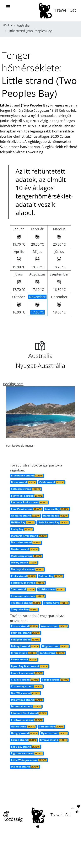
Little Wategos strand (29, 760)
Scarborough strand (28, 583)
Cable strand (52, 482)
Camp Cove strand (27, 673)
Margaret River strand (29, 536)
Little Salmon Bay (53, 522)
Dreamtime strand (27, 700)
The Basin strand (26, 603)
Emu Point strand (26, 509)
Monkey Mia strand (28, 569)
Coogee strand (55, 680)
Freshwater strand (27, 720)
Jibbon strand (24, 740)
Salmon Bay (51, 576)
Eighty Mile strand (27, 496)
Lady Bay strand (26, 747)
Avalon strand (54, 626)
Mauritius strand (26, 542)
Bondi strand (52, 653)
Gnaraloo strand (26, 516)
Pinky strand (24, 576)
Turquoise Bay (25, 609)
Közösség (13, 817)
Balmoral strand (26, 633)
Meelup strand (25, 549)
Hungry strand (25, 733)
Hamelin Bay (56, 516)
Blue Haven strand (27, 476)
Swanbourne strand (28, 596)
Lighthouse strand (27, 753)
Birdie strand (24, 653)
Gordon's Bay (51, 727)
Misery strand (24, 563)
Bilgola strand (55, 646)
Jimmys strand (54, 740)
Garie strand (23, 727)
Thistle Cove (56, 603)
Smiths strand (52, 589)
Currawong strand (27, 686)
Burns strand (24, 482)
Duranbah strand (26, 706)
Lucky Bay (22, 529)
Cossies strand (25, 626)
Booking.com (13, 384)
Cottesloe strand (26, 489)
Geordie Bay (57, 509)
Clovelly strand (25, 680)
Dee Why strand (26, 693)
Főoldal (8, 25)
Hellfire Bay (23, 522)
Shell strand (23, 589)
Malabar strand (25, 767)
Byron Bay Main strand (30, 666)
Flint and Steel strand (29, 713)
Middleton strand (26, 556)
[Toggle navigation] (8, 7)
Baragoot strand (26, 640)
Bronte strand (24, 659)
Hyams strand (54, 733)
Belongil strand (25, 646)
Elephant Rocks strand (29, 502)
